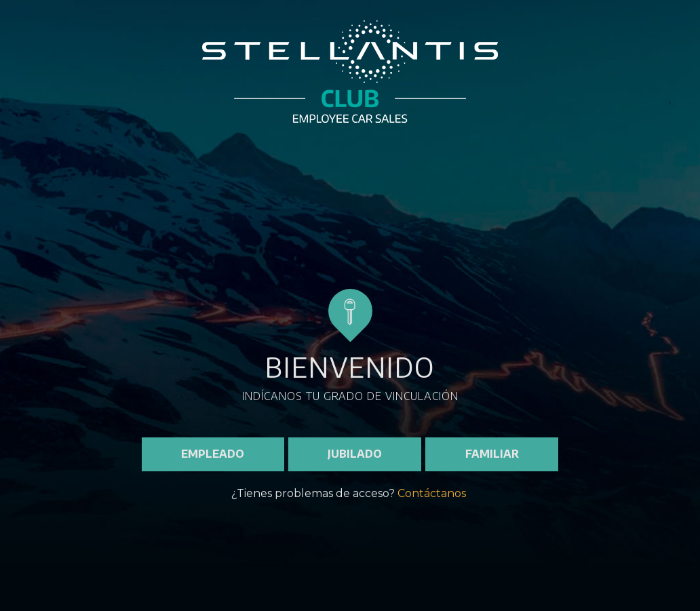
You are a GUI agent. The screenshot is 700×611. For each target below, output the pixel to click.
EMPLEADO (213, 454)
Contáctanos (432, 493)
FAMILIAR (492, 454)
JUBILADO (355, 454)
